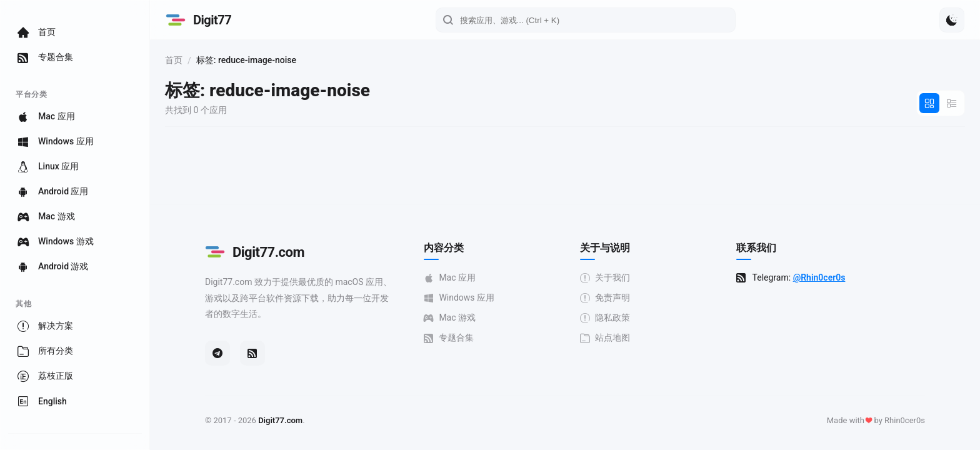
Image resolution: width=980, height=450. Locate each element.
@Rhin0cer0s (819, 277)
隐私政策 (605, 318)
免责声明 (605, 298)
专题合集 (449, 338)
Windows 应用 (459, 298)
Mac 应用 (450, 278)
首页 (174, 60)
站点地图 (605, 338)
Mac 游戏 (450, 318)
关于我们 (605, 278)
